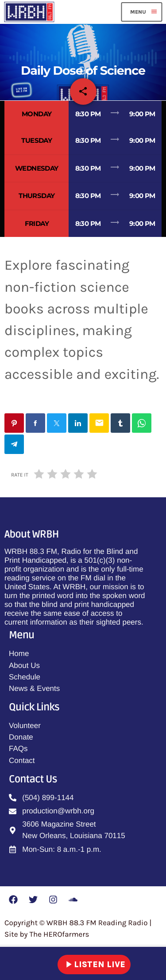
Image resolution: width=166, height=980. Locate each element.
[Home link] (29, 12)
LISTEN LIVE (94, 965)
